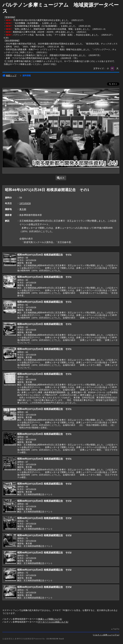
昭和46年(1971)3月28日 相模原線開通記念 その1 (44, 255)
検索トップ (9, 76)
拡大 (61, 178)
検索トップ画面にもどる (50, 619)
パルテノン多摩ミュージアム (106, 635)
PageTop (116, 629)
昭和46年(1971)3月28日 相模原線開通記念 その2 (44, 484)
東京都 (23, 209)
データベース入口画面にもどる (53, 622)
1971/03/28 (25, 203)
